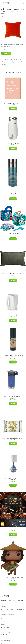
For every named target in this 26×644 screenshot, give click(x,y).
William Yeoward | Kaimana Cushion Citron (13, 438)
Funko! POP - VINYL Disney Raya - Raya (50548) (13, 578)
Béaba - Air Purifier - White (13, 143)
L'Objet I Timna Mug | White (13, 315)
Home (2, 13)
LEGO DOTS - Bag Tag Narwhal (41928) (13, 234)
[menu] (24, 3)
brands (3, 625)
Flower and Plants (5, 632)
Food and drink (5, 635)
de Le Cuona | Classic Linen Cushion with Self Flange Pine (13, 274)
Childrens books (11, 44)
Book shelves (4, 622)
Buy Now (6, 53)
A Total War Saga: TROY (13, 529)
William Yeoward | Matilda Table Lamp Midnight (13, 479)
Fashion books (19, 44)
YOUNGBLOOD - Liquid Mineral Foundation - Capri (13, 356)
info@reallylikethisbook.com (8, 614)
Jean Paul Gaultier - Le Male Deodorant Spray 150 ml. (13, 193)
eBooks (3, 630)
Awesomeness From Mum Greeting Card (13, 103)
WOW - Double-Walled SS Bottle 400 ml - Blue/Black (13, 397)
